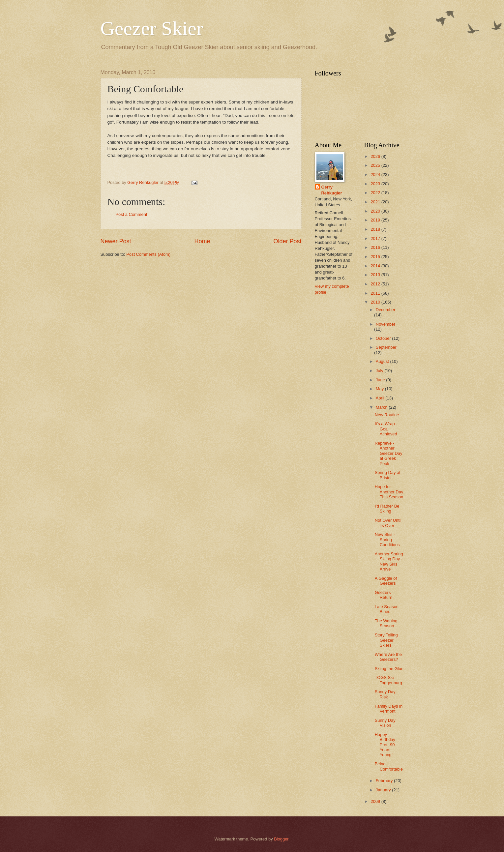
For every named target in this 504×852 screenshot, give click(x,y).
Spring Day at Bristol (388, 475)
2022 (376, 193)
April (381, 398)
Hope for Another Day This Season (389, 492)
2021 (376, 202)
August (383, 361)
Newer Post (116, 241)
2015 (376, 257)
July (380, 371)
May (380, 389)
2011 (376, 293)
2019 (376, 220)
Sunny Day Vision (385, 723)
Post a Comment (132, 214)
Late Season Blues (387, 609)
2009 (376, 801)
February (385, 781)
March (382, 407)
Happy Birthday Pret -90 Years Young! (385, 745)
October (384, 338)
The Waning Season (386, 623)
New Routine (387, 415)
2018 (376, 229)
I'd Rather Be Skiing (387, 509)
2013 (376, 275)
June (381, 380)
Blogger (281, 839)
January (384, 790)
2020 (376, 211)
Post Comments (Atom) (148, 254)
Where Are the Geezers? (388, 657)
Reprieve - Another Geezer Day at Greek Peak (389, 453)
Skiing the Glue (389, 669)
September (386, 347)
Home (202, 241)
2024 (376, 175)
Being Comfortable (389, 766)
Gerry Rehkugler (332, 190)
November (385, 324)
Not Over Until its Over (388, 523)
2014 (376, 266)
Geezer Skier (152, 28)
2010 (376, 302)
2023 (376, 184)
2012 (376, 284)
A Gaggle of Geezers (386, 581)
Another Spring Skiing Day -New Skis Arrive (389, 561)
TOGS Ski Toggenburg (388, 680)
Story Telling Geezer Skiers (386, 640)
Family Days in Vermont (389, 709)
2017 (376, 238)
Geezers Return (384, 595)
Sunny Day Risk (385, 694)
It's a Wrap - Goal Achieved (386, 429)
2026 (376, 156)
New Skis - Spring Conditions (387, 540)
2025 (376, 165)
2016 (376, 247)
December (385, 310)
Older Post (287, 241)
